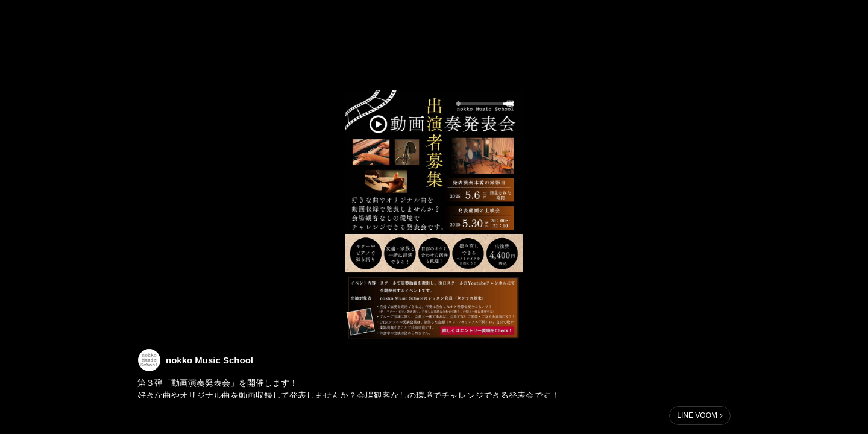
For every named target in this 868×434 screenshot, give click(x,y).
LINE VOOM (697, 415)
